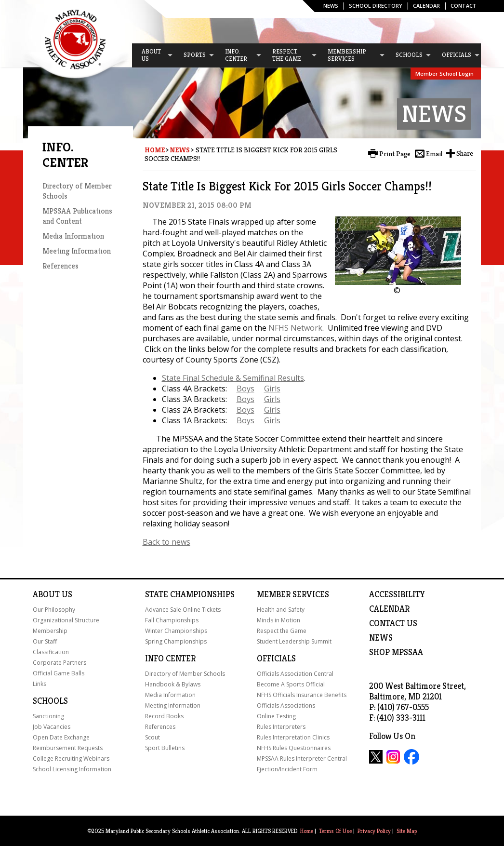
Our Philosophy (54, 610)
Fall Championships (172, 620)
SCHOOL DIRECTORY (376, 6)
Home (155, 150)
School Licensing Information (72, 769)
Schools (50, 701)
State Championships (190, 594)
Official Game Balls (59, 673)
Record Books (164, 716)
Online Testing (276, 716)
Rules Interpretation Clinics (293, 737)
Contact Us (393, 623)
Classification (51, 652)
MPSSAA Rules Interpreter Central (302, 759)
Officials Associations (286, 705)
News (331, 6)
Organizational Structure (66, 620)
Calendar (426, 6)
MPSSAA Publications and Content (77, 216)
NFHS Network (295, 328)
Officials (276, 658)
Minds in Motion (279, 620)
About (46, 594)
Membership (50, 631)
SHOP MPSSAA (396, 652)
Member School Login (444, 74)
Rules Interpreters (281, 727)
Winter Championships (176, 631)
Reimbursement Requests (68, 748)
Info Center (170, 658)
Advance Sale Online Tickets (183, 610)
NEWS (381, 638)
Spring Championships (176, 641)
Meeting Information (77, 251)
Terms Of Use (335, 831)
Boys (245, 389)
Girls (272, 389)
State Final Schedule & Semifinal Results (233, 378)
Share (465, 153)
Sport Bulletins (165, 748)
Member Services (293, 594)
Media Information (73, 236)
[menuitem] (153, 55)
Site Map (407, 831)
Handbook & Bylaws (173, 684)
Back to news (166, 542)
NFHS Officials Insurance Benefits (302, 695)
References (60, 266)
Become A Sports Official (291, 684)
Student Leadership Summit (294, 641)
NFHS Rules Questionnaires (294, 748)
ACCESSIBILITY (397, 594)
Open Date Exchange (61, 737)
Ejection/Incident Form (287, 769)
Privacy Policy (374, 831)
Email (434, 154)
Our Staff (45, 641)
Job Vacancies (52, 727)
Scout (153, 737)
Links (40, 684)
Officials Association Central (295, 674)
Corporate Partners (60, 663)
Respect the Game (282, 631)
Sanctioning (48, 716)
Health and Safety (281, 610)
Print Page (395, 154)
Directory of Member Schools (185, 674)
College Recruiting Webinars (71, 759)
